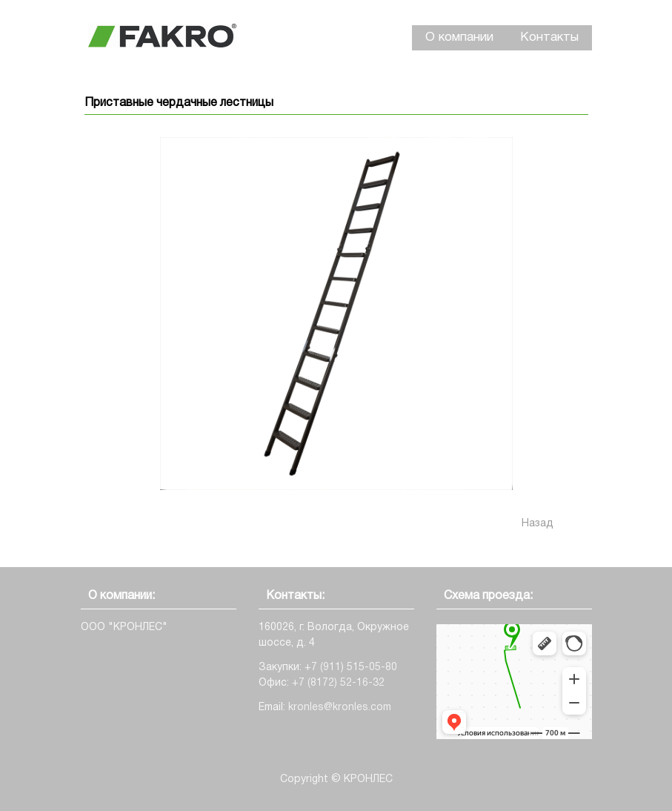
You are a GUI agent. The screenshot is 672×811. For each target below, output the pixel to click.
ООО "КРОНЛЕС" (124, 628)
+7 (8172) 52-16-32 (338, 683)
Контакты (549, 37)
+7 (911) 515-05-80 (351, 668)
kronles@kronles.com (340, 708)
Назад (538, 524)
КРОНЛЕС (368, 779)
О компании (459, 37)
